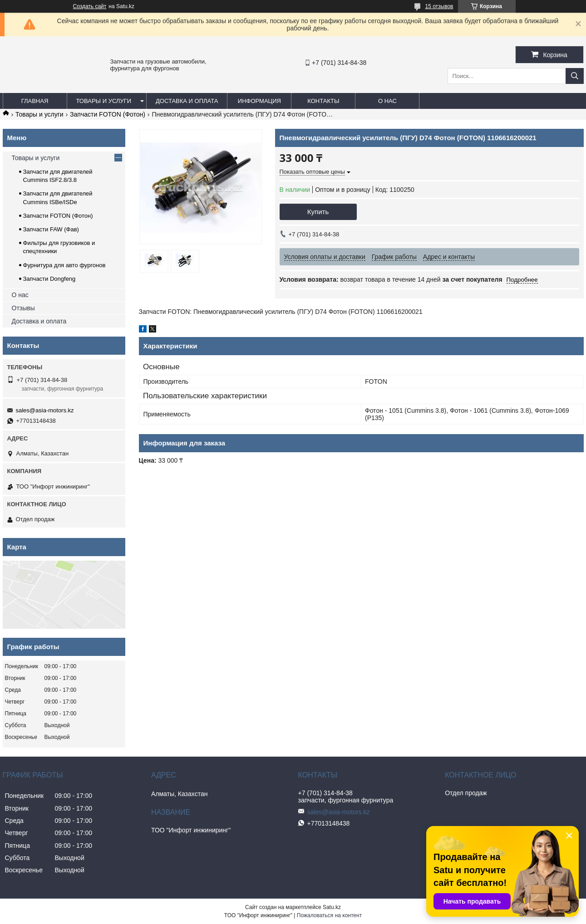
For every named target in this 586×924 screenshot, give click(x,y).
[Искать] (575, 76)
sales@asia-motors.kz (45, 410)
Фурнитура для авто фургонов (64, 265)
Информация (259, 101)
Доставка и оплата (187, 101)
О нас (387, 101)
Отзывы (23, 308)
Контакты (323, 101)
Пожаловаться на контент (329, 915)
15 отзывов (439, 6)
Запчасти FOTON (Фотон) (108, 114)
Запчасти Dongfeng (49, 279)
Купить (318, 212)
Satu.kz (332, 907)
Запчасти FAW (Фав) (51, 229)
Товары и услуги (104, 101)
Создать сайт (90, 6)
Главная (35, 101)
